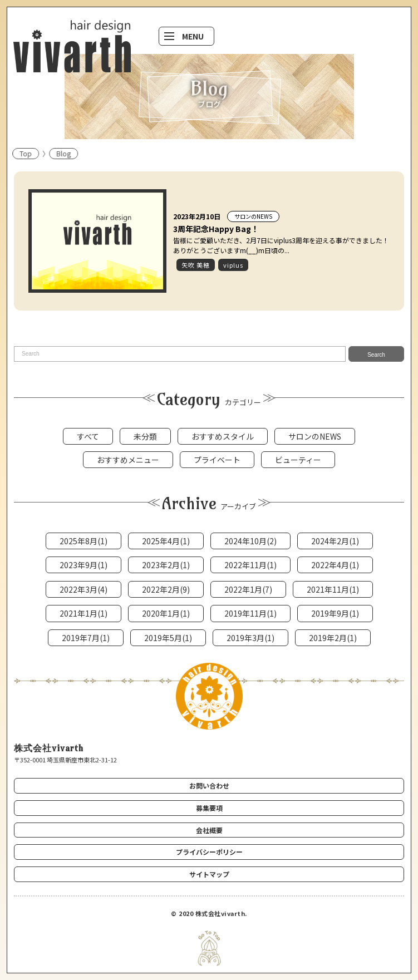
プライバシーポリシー (209, 852)
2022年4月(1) (335, 565)
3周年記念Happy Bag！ (216, 229)
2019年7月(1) (86, 638)
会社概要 (209, 830)
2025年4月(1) (166, 541)
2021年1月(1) (83, 613)
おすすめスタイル (223, 436)
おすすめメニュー (128, 460)
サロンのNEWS (253, 216)
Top (18, 153)
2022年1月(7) (248, 589)
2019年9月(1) (335, 613)
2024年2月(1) (335, 541)
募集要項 (209, 808)
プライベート (217, 460)
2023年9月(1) (83, 565)
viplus (233, 265)
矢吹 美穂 (196, 265)
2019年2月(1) (333, 638)
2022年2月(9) (166, 589)
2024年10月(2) (250, 541)
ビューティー (298, 460)
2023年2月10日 (197, 216)
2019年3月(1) (250, 638)
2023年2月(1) (166, 565)
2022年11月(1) (250, 565)
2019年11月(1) (250, 613)
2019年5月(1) (168, 638)
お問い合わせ (209, 786)
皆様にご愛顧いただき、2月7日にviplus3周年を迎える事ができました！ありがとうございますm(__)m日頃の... (281, 245)
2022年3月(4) (83, 589)
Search (376, 355)
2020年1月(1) (166, 613)
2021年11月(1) (333, 589)
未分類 (145, 436)
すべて (88, 436)
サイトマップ (209, 874)
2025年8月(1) (83, 541)
